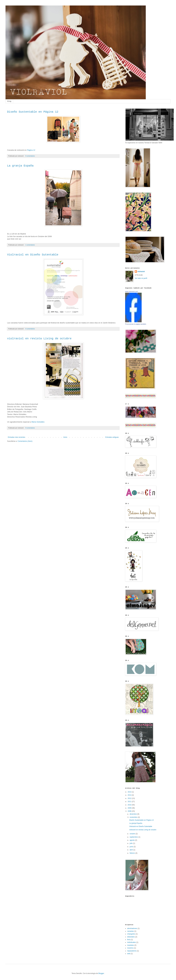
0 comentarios (30, 156)
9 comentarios (30, 428)
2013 (130, 795)
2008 (130, 811)
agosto (132, 840)
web (129, 954)
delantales (131, 937)
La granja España (20, 166)
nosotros (130, 948)
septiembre (134, 837)
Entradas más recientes (16, 437)
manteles (131, 945)
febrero (132, 853)
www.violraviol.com (132, 291)
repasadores (132, 951)
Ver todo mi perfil (141, 278)
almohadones (132, 928)
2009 (130, 808)
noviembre (134, 817)
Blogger (101, 973)
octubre (133, 834)
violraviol (141, 272)
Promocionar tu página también (136, 324)
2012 (130, 798)
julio (131, 843)
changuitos (131, 934)
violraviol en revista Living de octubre (39, 339)
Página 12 (31, 150)
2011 (130, 802)
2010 (130, 805)
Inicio (65, 437)
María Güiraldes (38, 422)
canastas (130, 931)
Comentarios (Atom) (25, 441)
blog (9, 101)
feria (129, 940)
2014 (130, 792)
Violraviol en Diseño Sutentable (33, 255)
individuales (132, 942)
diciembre (133, 814)
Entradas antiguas (112, 437)
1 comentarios (30, 245)
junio (132, 847)
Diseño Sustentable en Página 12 (33, 112)
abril (131, 850)
